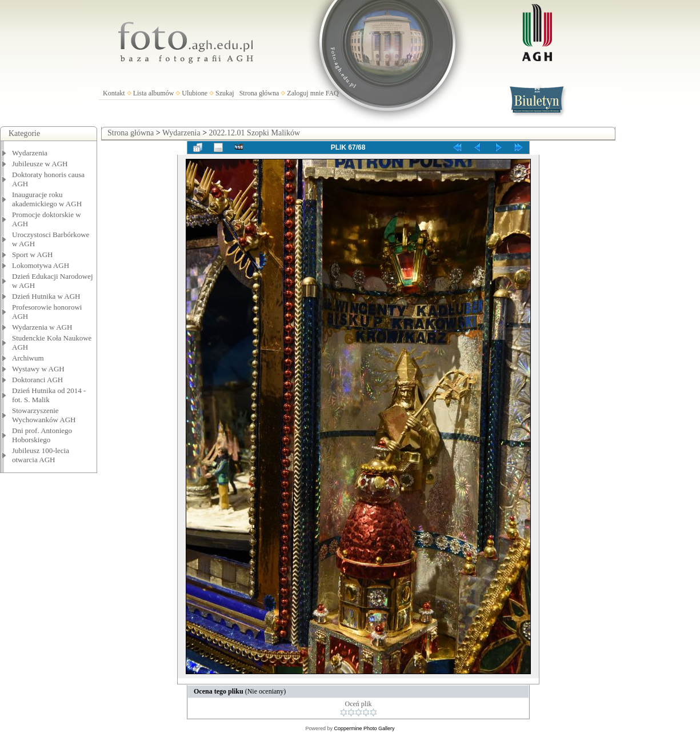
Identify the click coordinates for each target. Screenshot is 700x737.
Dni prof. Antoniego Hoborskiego (42, 435)
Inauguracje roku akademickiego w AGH (47, 199)
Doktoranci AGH (37, 380)
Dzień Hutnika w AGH (46, 296)
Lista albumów (154, 93)
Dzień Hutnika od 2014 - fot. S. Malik (49, 395)
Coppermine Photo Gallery (364, 728)
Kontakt (114, 93)
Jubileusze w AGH (40, 164)
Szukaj (225, 93)
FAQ (332, 93)
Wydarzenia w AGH (42, 327)
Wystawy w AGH (38, 369)
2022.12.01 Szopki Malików (255, 133)
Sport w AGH (33, 255)
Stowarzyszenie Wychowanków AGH (44, 415)
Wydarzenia (30, 153)
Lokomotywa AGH (41, 265)
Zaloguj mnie (305, 93)
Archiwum (28, 358)
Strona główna (259, 93)
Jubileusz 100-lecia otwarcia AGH (41, 455)
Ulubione (195, 93)
